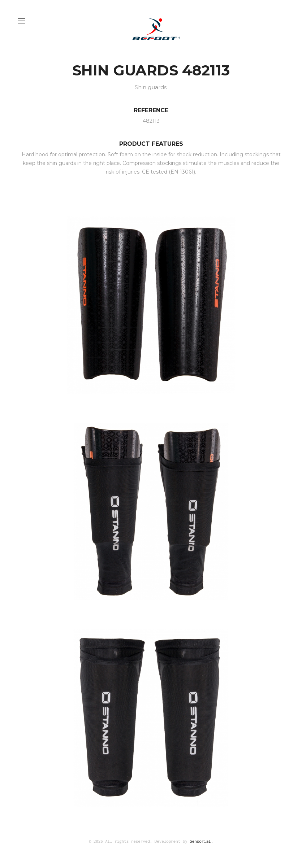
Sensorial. (201, 841)
